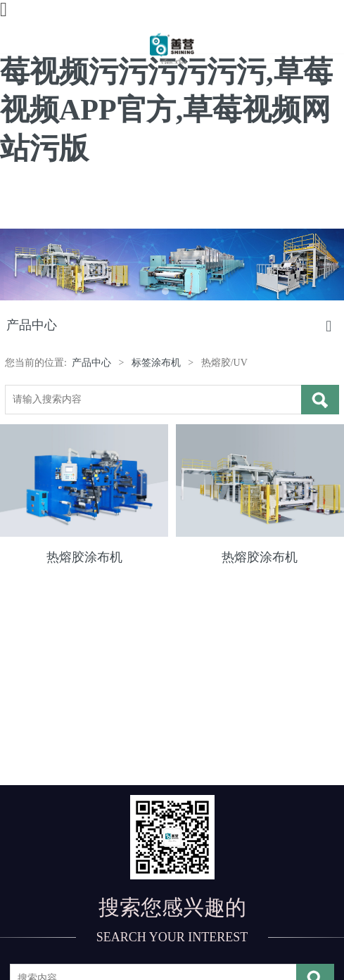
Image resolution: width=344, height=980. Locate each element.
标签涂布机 (156, 363)
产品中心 (91, 363)
